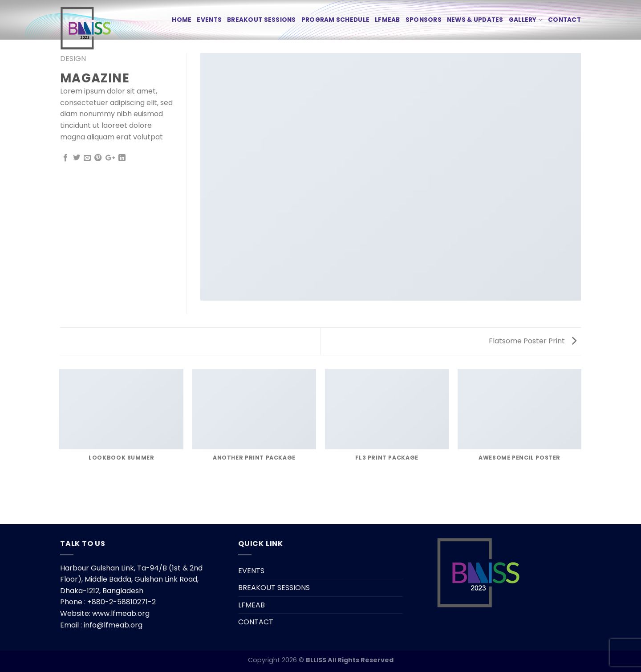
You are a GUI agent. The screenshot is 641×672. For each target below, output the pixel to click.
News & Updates (475, 20)
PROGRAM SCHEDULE (335, 20)
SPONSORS (424, 20)
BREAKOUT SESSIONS (262, 20)
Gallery (526, 20)
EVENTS (209, 20)
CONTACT (564, 20)
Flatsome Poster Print (533, 341)
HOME (182, 20)
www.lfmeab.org (121, 613)
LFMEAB (387, 20)
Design (73, 59)
